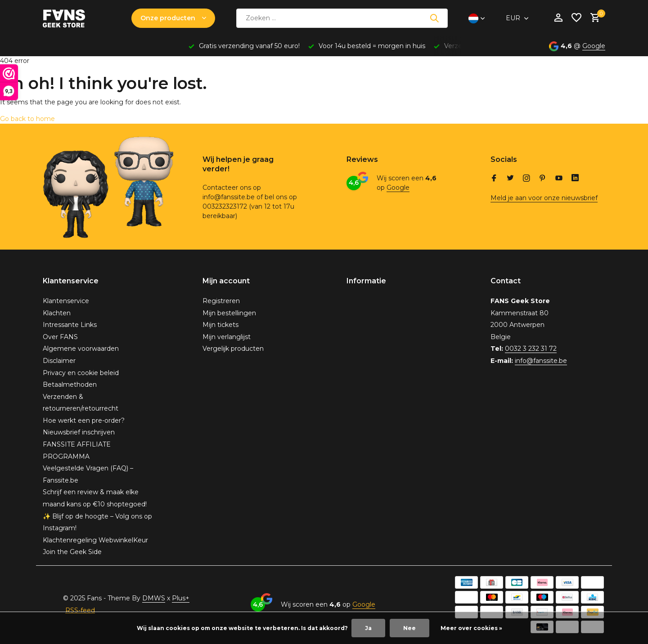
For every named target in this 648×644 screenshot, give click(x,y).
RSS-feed (80, 610)
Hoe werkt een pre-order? (84, 420)
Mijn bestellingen (229, 313)
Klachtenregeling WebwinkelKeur (95, 540)
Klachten (57, 313)
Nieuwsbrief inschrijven (79, 432)
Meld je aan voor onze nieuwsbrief (544, 198)
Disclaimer (59, 361)
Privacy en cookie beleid (81, 373)
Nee (409, 628)
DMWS (154, 598)
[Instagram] (526, 179)
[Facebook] (494, 179)
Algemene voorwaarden (81, 349)
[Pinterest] (543, 179)
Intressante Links (70, 325)
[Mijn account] (558, 18)
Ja (368, 628)
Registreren (221, 301)
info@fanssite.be (541, 361)
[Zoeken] (342, 18)
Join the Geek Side (72, 552)
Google (594, 46)
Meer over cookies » (471, 628)
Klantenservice (66, 301)
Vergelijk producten (233, 349)
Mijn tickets (220, 325)
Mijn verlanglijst (227, 337)
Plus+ (181, 598)
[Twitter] (510, 179)
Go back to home (27, 119)
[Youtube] (559, 179)
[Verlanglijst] (576, 18)
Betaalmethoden (70, 385)
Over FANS (60, 337)
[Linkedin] (575, 179)
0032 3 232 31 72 (531, 349)
